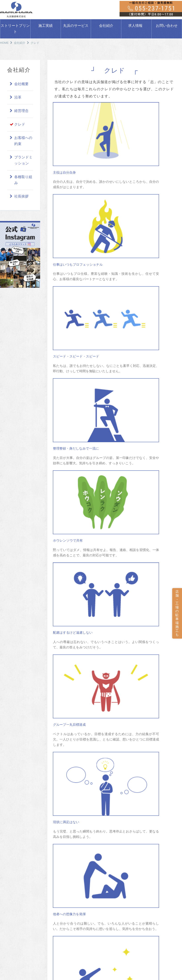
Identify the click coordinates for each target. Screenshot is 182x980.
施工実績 (45, 26)
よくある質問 (12, 893)
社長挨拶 (21, 197)
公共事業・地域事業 (17, 915)
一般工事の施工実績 (64, 843)
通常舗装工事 (12, 909)
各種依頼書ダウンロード (162, 863)
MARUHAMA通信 (110, 903)
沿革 (18, 98)
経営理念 (21, 111)
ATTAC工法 (11, 926)
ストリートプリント (15, 29)
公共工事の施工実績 (64, 838)
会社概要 (21, 84)
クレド (20, 125)
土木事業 (104, 843)
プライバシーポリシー (160, 884)
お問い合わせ (167, 26)
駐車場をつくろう (14, 831)
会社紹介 (106, 26)
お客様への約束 (23, 141)
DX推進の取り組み (157, 873)
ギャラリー (105, 897)
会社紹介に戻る (115, 613)
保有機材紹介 (107, 891)
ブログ (147, 842)
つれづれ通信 (107, 909)
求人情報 (135, 26)
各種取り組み (23, 180)
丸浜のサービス (76, 26)
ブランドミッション (23, 160)
